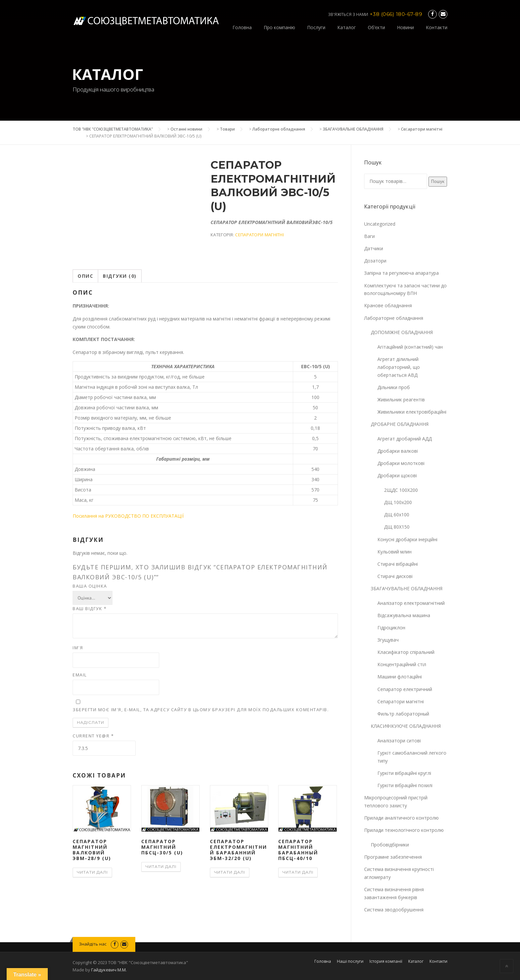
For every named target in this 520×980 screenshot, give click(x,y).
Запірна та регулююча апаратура (401, 273)
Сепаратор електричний (405, 689)
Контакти (437, 27)
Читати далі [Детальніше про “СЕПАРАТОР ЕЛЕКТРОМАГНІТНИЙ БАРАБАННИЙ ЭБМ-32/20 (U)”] (230, 872)
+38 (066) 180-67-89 (396, 14)
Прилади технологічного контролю (404, 830)
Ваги (369, 236)
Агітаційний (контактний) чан (410, 347)
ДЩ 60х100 (397, 515)
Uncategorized (380, 224)
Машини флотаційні (400, 677)
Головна (242, 27)
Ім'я (78, 648)
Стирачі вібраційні (398, 564)
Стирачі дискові (395, 576)
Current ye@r (93, 736)
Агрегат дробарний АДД (405, 439)
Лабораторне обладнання (279, 129)
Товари (227, 129)
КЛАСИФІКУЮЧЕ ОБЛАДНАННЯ (406, 726)
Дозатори (375, 261)
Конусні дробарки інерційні (407, 539)
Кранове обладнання (388, 305)
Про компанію (279, 27)
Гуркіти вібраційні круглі (404, 773)
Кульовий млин (394, 552)
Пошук (438, 181)
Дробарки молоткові (401, 463)
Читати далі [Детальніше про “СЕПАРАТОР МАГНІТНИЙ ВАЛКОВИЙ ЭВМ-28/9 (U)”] (92, 872)
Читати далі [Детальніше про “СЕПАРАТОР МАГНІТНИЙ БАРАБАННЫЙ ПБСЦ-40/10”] (298, 872)
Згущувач (388, 640)
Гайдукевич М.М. (109, 970)
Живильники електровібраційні (412, 412)
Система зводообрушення (394, 910)
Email (80, 675)
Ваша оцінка (90, 586)
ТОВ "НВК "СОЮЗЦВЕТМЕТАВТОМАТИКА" (113, 129)
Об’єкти (376, 27)
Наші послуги (350, 961)
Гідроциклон (391, 628)
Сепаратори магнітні (422, 129)
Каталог (347, 27)
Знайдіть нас (93, 944)
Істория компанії (386, 961)
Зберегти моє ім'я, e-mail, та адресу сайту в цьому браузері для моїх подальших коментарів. (201, 710)
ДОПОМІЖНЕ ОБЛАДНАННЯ (402, 332)
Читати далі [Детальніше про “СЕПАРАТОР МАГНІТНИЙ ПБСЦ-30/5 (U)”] (161, 866)
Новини (405, 27)
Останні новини (186, 129)
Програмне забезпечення (393, 857)
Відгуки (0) (120, 276)
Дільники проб (394, 387)
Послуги (316, 27)
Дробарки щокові (397, 475)
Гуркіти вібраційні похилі (405, 785)
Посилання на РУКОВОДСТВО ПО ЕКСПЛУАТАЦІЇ (128, 516)
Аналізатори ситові (399, 741)
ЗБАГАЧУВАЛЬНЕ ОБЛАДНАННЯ (353, 129)
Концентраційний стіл (402, 664)
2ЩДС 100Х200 (401, 490)
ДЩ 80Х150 (397, 527)
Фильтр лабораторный (403, 714)
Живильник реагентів (401, 400)
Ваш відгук (90, 608)
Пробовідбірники (390, 845)
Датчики (374, 248)
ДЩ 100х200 (398, 502)
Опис (85, 276)
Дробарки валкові (398, 451)
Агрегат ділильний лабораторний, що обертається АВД (399, 367)
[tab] (85, 276)
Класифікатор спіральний (406, 652)
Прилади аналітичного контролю (401, 818)
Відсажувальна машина (404, 615)
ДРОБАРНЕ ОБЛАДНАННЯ (400, 424)
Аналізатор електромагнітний (411, 603)
